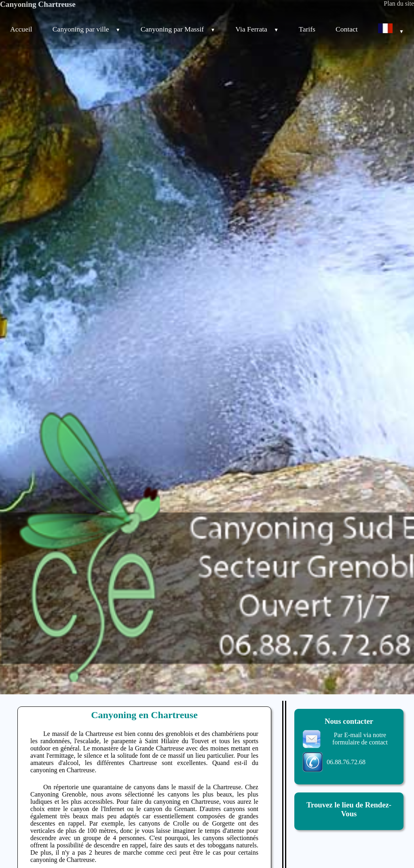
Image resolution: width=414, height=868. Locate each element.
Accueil (21, 29)
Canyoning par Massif (175, 29)
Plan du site (399, 3)
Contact (347, 29)
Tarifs (307, 29)
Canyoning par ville (83, 29)
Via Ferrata (254, 29)
